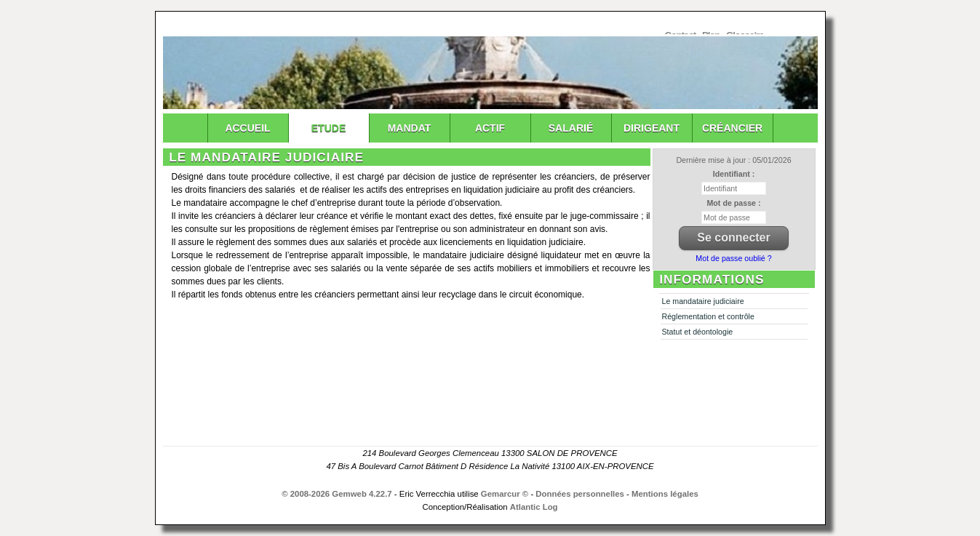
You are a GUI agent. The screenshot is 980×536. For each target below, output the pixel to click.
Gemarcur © (505, 494)
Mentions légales (665, 494)
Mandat (410, 128)
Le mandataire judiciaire (703, 301)
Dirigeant (652, 128)
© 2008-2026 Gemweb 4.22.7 (337, 494)
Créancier (732, 128)
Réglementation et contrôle (708, 316)
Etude (328, 128)
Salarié (571, 128)
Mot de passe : (733, 203)
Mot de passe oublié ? (733, 258)
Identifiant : (734, 174)
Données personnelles (580, 494)
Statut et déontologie (698, 332)
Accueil (247, 128)
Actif (490, 128)
